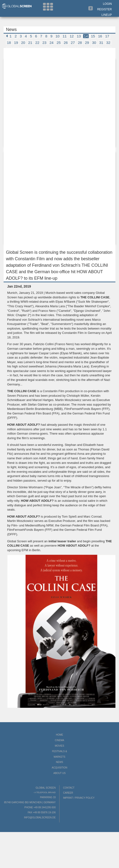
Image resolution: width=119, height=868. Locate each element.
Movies (60, 746)
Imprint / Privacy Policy (79, 798)
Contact (69, 788)
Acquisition (59, 768)
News (59, 762)
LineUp (107, 15)
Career (68, 793)
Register (105, 9)
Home (59, 735)
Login (107, 4)
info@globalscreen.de (40, 818)
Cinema (60, 740)
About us (60, 773)
